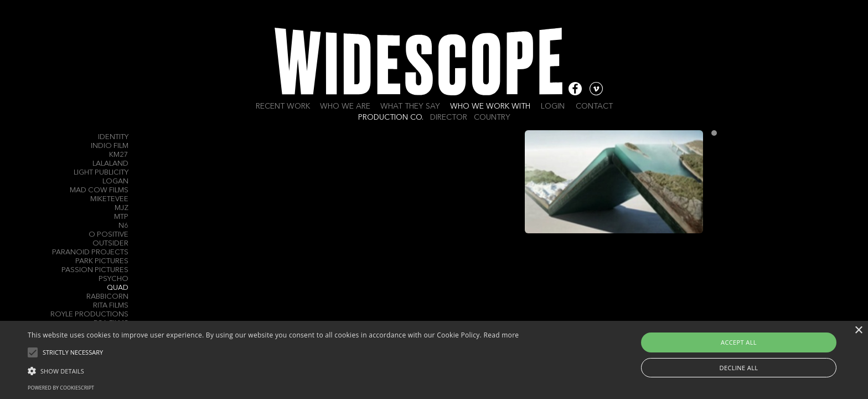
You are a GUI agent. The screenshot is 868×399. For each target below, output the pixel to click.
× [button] (858, 331)
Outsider (110, 244)
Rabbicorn (107, 297)
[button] (273, 370)
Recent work (283, 106)
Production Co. (391, 117)
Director (449, 117)
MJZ (122, 208)
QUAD (118, 288)
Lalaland (110, 164)
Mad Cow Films (99, 190)
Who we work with (490, 106)
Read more (501, 335)
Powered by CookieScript (61, 388)
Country (492, 117)
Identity (113, 137)
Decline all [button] (739, 368)
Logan (115, 181)
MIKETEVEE (109, 199)
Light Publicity (101, 173)
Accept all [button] (739, 342)
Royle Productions (89, 314)
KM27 (119, 155)
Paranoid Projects (90, 252)
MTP (121, 217)
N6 (123, 226)
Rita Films (111, 306)
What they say (410, 106)
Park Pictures (102, 261)
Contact (594, 106)
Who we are (345, 106)
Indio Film (110, 146)
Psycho (113, 279)
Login (553, 106)
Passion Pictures (95, 270)
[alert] (434, 360)
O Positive (108, 235)
